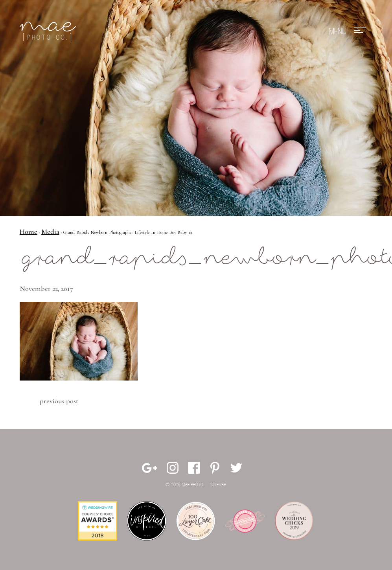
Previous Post (59, 401)
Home (29, 232)
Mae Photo (49, 31)
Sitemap (218, 485)
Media (50, 232)
